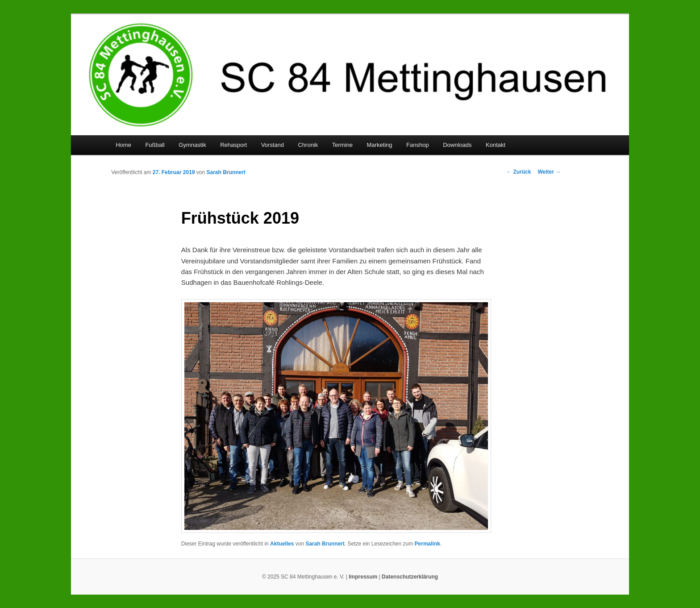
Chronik (308, 145)
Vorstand (273, 145)
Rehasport (233, 145)
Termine (342, 145)
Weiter (549, 172)
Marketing (380, 145)
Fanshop (418, 145)
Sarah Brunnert (226, 172)
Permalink (427, 544)
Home (123, 145)
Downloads (457, 145)
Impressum (363, 577)
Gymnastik (192, 145)
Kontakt (496, 145)
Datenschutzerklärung (410, 577)
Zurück (519, 172)
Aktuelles (282, 544)
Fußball (155, 145)
